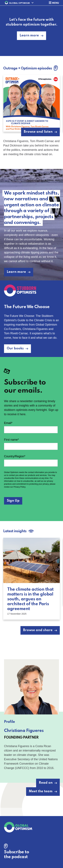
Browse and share (38, 630)
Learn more (29, 36)
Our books (15, 349)
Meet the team (41, 791)
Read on (46, 783)
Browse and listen (38, 132)
